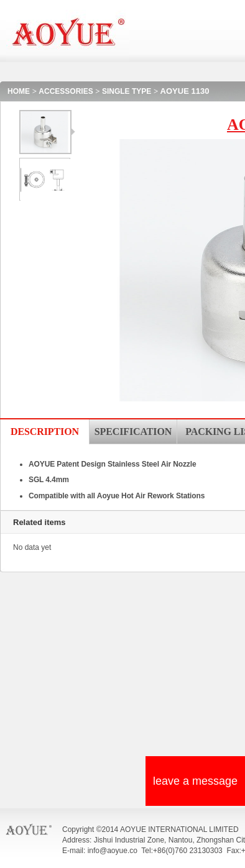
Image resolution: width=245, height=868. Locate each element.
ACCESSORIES (66, 91)
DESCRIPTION (45, 432)
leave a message (195, 781)
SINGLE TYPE (127, 91)
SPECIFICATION (133, 432)
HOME (19, 91)
